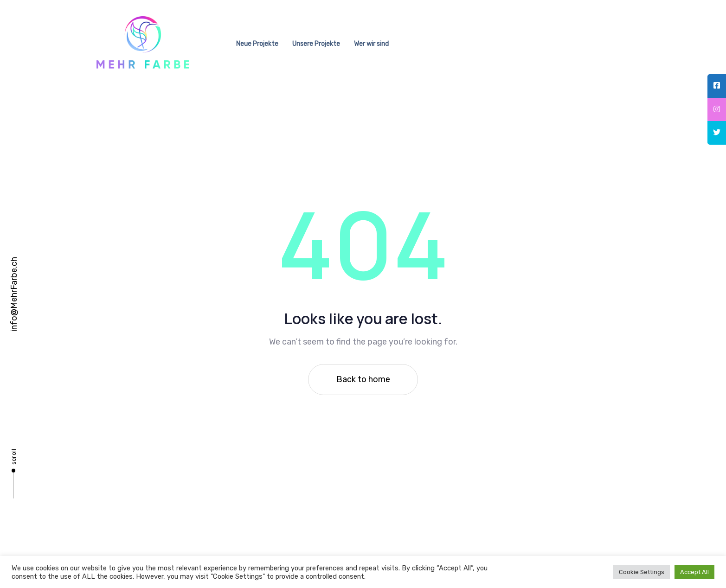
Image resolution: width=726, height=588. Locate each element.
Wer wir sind (371, 44)
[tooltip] (717, 86)
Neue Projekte (257, 44)
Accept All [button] (694, 572)
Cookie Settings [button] (642, 572)
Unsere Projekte (316, 44)
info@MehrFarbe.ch (14, 294)
